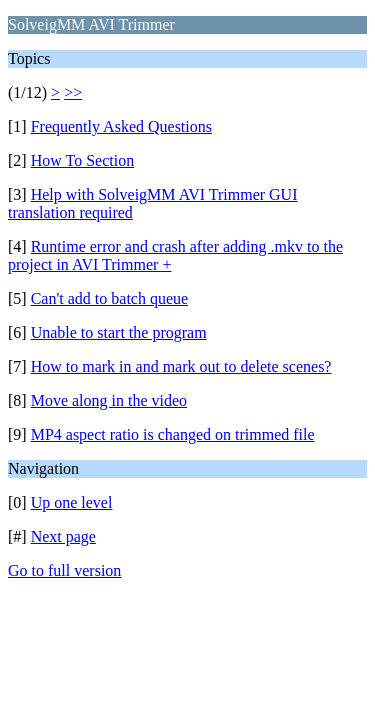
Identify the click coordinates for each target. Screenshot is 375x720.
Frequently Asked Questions (121, 126)
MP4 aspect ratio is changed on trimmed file (173, 434)
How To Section (82, 160)
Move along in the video (109, 400)
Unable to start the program (119, 332)
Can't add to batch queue (110, 298)
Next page (63, 536)
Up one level (72, 502)
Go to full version (64, 570)
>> (73, 92)
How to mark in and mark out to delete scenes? (181, 366)
